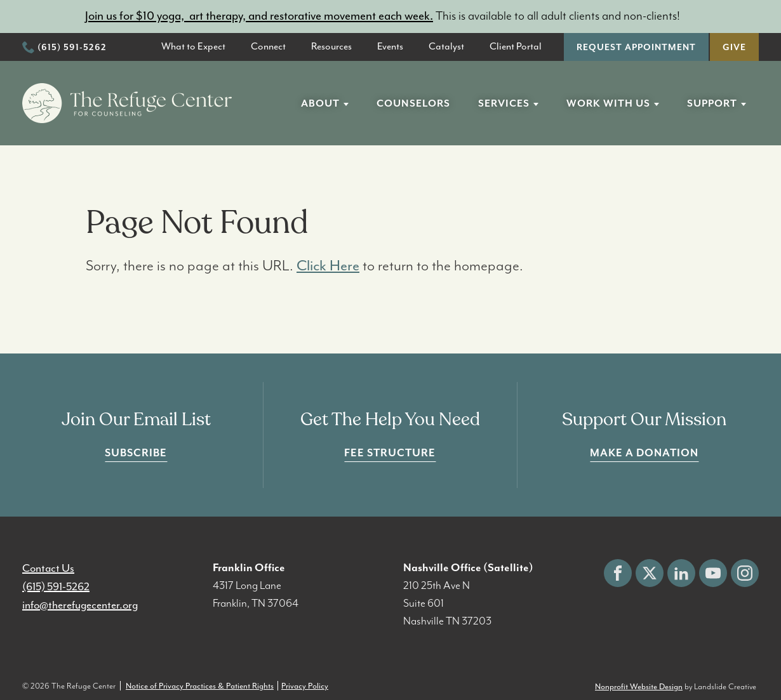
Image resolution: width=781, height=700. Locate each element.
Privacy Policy (305, 686)
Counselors (413, 104)
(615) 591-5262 (72, 48)
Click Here (328, 265)
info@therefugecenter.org (80, 605)
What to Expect (193, 46)
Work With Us (608, 104)
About (320, 104)
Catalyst (446, 46)
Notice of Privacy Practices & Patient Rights (200, 686)
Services (504, 104)
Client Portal (516, 46)
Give (734, 48)
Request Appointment (636, 48)
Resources (331, 46)
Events (390, 46)
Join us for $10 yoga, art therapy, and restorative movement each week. (259, 16)
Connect (268, 46)
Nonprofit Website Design (639, 686)
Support (712, 104)
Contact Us (48, 568)
